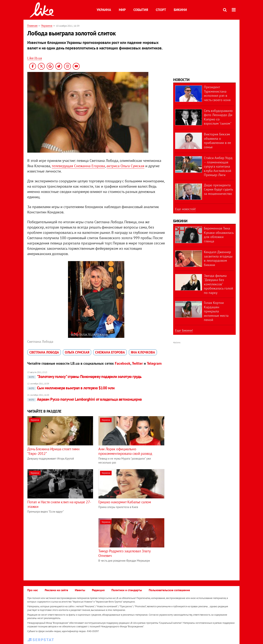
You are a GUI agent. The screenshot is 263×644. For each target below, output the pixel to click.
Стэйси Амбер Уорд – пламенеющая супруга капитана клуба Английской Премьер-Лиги (218, 166)
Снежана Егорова (110, 352)
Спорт (161, 10)
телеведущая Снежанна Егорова (78, 166)
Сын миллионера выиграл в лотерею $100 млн (71, 388)
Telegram (154, 363)
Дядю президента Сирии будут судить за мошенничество (218, 189)
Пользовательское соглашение (169, 590)
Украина (104, 10)
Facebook (123, 363)
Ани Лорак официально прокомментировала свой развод (125, 451)
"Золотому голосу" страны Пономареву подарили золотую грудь (84, 377)
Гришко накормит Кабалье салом (125, 502)
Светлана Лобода (44, 352)
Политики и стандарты (127, 590)
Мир (122, 10)
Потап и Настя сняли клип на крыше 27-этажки (59, 504)
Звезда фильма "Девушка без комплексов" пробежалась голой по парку (218, 284)
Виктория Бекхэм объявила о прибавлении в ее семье (217, 141)
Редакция (98, 590)
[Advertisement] (59, 545)
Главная (32, 26)
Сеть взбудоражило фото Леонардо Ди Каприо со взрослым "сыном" (218, 117)
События (141, 10)
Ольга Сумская (77, 352)
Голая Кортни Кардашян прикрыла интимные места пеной (216, 311)
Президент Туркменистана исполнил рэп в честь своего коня (217, 93)
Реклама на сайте (56, 590)
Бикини (180, 10)
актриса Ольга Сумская (125, 166)
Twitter (137, 363)
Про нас (33, 590)
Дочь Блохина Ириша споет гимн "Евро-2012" (53, 451)
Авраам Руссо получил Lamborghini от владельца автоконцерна (85, 399)
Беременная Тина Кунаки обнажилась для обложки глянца (219, 235)
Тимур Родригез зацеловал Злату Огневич (124, 553)
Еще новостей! (185, 209)
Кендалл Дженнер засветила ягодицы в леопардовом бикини (218, 258)
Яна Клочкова (143, 352)
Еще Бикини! (184, 330)
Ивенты (80, 590)
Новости (181, 80)
